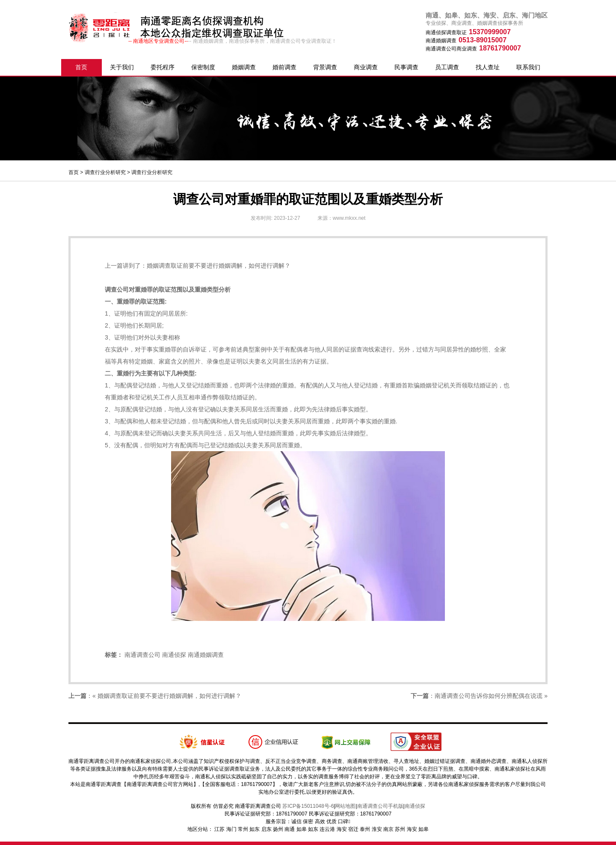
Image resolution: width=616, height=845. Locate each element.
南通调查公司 (142, 655)
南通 (290, 829)
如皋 (302, 829)
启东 (267, 829)
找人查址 (488, 67)
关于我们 (122, 67)
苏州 (400, 829)
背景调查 (325, 67)
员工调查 (447, 67)
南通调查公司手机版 (380, 806)
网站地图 (345, 806)
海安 (342, 829)
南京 (388, 829)
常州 (243, 829)
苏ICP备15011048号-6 (308, 806)
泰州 (365, 829)
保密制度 (203, 67)
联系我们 (528, 67)
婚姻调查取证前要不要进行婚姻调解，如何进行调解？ (219, 266)
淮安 (377, 829)
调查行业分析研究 (105, 172)
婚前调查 (284, 67)
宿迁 (353, 829)
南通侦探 (174, 655)
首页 (81, 67)
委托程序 (163, 67)
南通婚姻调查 (206, 655)
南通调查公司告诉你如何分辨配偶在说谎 (489, 696)
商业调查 (366, 67)
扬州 (278, 829)
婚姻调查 (244, 67)
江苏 (219, 829)
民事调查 (406, 67)
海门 (231, 829)
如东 (255, 829)
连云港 (327, 829)
